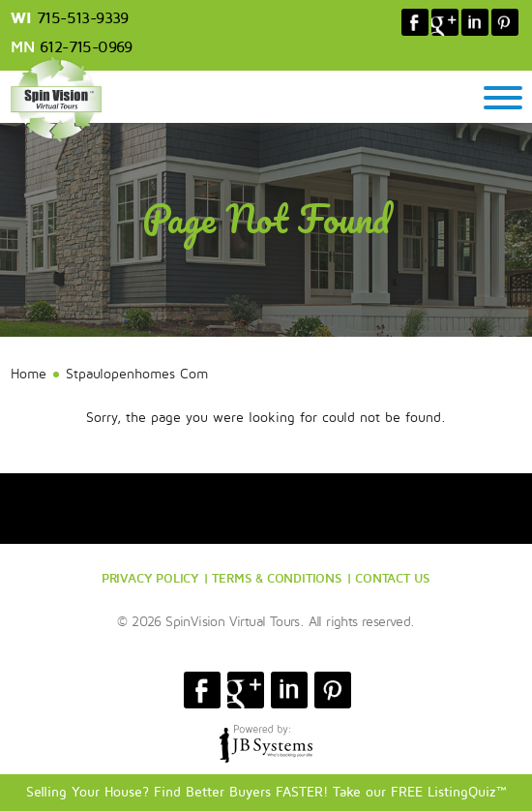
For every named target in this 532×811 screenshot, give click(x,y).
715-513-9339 (83, 18)
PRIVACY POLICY (150, 578)
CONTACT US (393, 578)
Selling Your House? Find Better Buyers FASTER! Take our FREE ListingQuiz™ (266, 792)
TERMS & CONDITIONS (277, 578)
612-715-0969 (86, 47)
